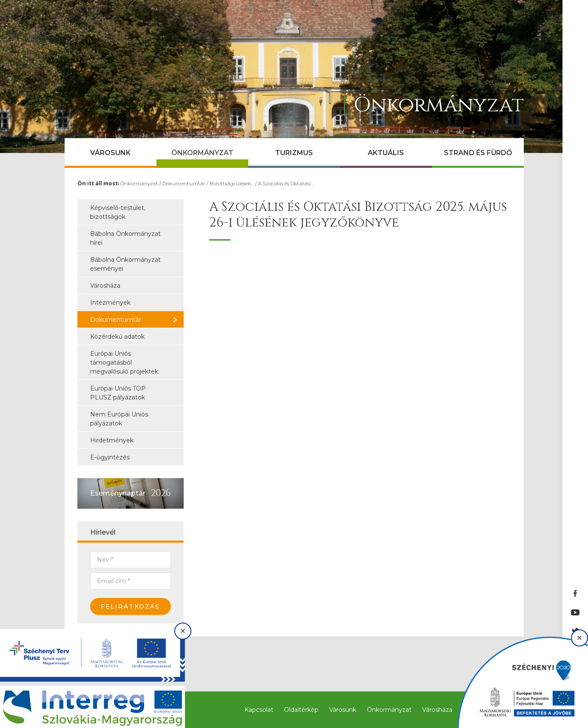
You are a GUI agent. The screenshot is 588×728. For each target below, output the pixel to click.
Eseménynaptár (118, 493)
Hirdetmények (112, 440)
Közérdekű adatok (117, 337)
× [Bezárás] (183, 631)
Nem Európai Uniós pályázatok (119, 419)
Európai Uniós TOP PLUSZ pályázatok (118, 393)
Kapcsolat (259, 710)
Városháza (105, 286)
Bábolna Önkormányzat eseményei (125, 264)
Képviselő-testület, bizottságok (118, 212)
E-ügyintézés (110, 457)
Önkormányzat (202, 153)
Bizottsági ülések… (232, 183)
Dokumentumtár (184, 183)
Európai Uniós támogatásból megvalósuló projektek (124, 363)
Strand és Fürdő (478, 153)
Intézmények (110, 303)
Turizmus (294, 153)
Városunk (110, 153)
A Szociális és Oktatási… (286, 183)
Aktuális (386, 153)
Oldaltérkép (301, 710)
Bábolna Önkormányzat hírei (125, 238)
